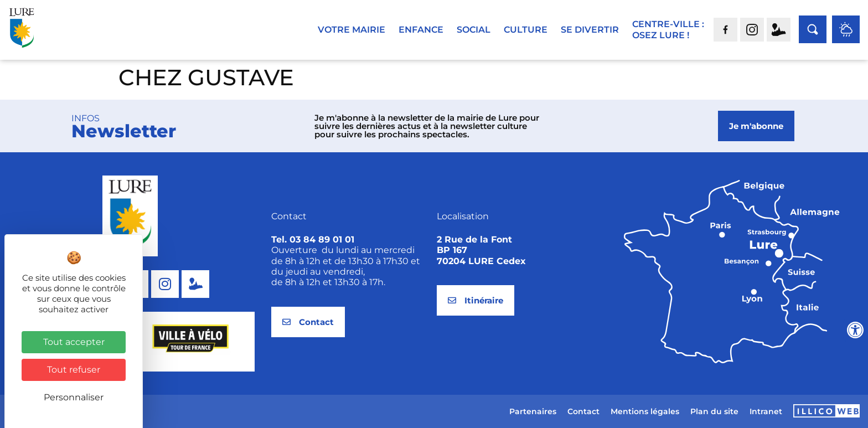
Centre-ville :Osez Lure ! (668, 30)
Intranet (766, 411)
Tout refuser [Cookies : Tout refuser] (74, 370)
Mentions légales (645, 411)
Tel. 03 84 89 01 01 (313, 239)
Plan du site (714, 411)
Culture (526, 30)
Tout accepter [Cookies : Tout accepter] (74, 342)
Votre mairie (352, 30)
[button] (146, 386)
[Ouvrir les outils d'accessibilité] (855, 330)
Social (474, 30)
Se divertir (590, 30)
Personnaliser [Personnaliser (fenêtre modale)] (74, 397)
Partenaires (533, 411)
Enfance (421, 30)
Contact (583, 411)
